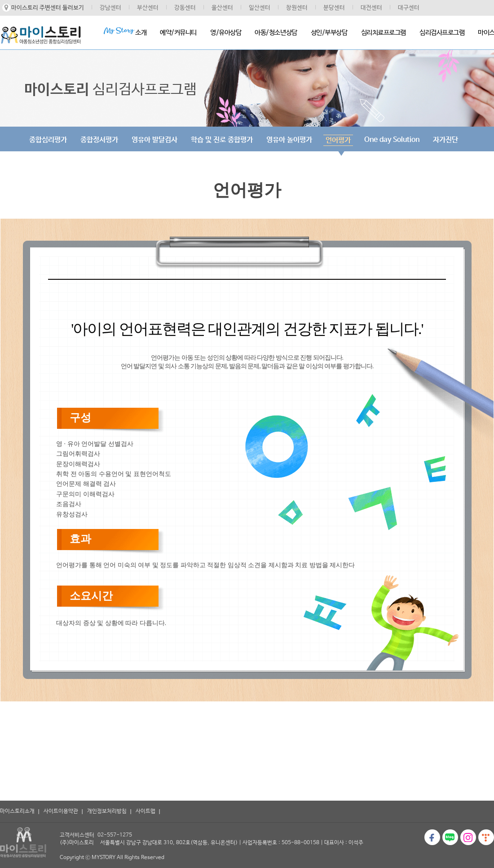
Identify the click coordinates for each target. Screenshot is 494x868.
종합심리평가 (48, 140)
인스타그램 (468, 837)
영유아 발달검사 (154, 140)
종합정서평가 (99, 140)
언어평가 (338, 140)
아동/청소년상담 (276, 33)
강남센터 (110, 8)
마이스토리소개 (17, 811)
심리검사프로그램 (442, 33)
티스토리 (486, 837)
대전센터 (371, 8)
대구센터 (409, 8)
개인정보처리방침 (107, 811)
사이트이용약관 (61, 811)
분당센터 (334, 8)
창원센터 (297, 8)
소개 (125, 32)
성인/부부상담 (329, 33)
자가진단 (445, 140)
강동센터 (185, 8)
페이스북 (432, 837)
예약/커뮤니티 (178, 33)
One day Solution (392, 140)
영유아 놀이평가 (289, 140)
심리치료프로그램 (384, 33)
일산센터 (260, 8)
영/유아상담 (226, 33)
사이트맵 (146, 811)
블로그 (450, 837)
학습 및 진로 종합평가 (222, 140)
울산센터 (222, 8)
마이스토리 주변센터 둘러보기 (48, 8)
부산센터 (148, 8)
